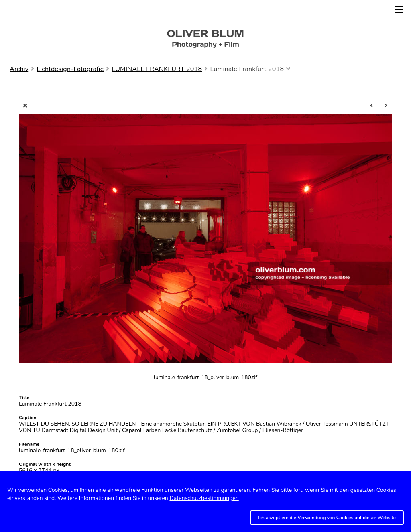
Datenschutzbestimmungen (204, 498)
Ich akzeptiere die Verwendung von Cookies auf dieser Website (327, 518)
